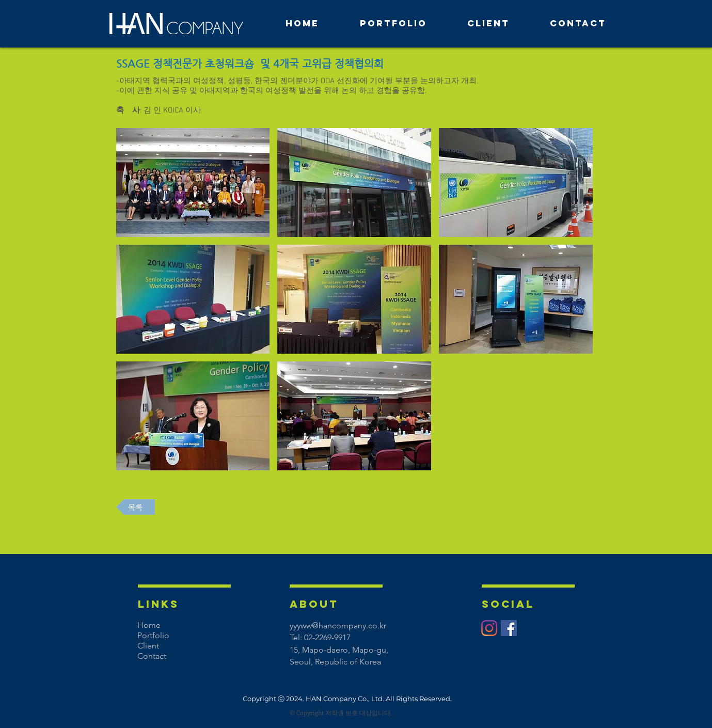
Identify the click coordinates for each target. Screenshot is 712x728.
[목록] (136, 507)
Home (149, 625)
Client (148, 646)
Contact (152, 656)
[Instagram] (489, 628)
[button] (193, 183)
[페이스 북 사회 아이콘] (509, 628)
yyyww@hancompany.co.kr (338, 626)
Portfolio (153, 635)
